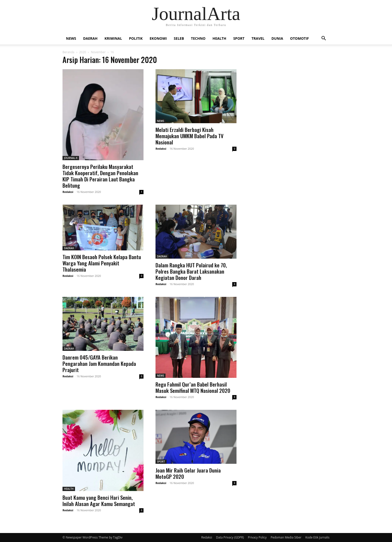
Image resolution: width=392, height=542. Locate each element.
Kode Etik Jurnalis (317, 537)
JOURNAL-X (71, 158)
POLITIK (136, 38)
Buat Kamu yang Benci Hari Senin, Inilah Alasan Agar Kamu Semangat (99, 501)
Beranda (68, 52)
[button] (323, 39)
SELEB (179, 38)
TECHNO (198, 38)
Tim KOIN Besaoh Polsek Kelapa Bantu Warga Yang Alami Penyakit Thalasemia (102, 263)
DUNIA (277, 38)
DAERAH (90, 38)
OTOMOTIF (299, 38)
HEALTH (219, 38)
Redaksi (68, 192)
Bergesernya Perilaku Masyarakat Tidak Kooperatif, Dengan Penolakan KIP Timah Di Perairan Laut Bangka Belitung (100, 176)
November (98, 52)
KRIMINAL (113, 38)
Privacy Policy (257, 537)
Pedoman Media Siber (286, 537)
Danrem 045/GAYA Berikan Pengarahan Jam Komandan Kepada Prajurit (99, 363)
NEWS (71, 38)
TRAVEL (258, 38)
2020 (83, 52)
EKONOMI (158, 38)
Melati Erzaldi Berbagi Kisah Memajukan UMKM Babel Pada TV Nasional (189, 136)
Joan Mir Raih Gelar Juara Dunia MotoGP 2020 (188, 473)
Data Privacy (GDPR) (230, 537)
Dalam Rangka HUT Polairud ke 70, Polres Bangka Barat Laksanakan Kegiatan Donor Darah (191, 271)
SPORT (239, 38)
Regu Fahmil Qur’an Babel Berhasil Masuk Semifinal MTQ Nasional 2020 (193, 387)
